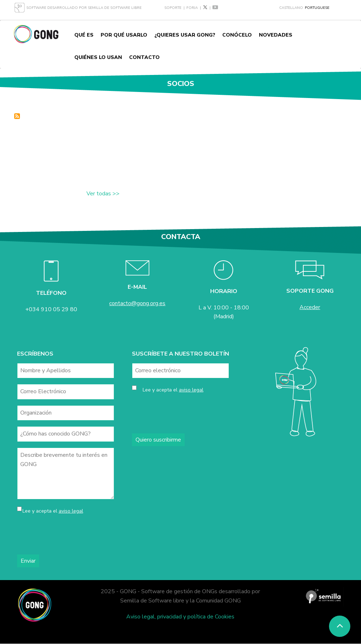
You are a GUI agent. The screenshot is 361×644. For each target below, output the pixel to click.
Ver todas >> (103, 194)
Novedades (276, 35)
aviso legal (71, 511)
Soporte (173, 8)
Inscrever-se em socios (17, 116)
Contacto (144, 57)
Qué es (84, 35)
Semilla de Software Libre (115, 8)
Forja (192, 8)
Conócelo (237, 35)
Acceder (310, 307)
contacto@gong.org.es (137, 303)
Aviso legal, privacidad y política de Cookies (180, 617)
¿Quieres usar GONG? (185, 35)
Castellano (291, 8)
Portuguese (317, 8)
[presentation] (71, 535)
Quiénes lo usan (98, 57)
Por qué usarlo (124, 35)
